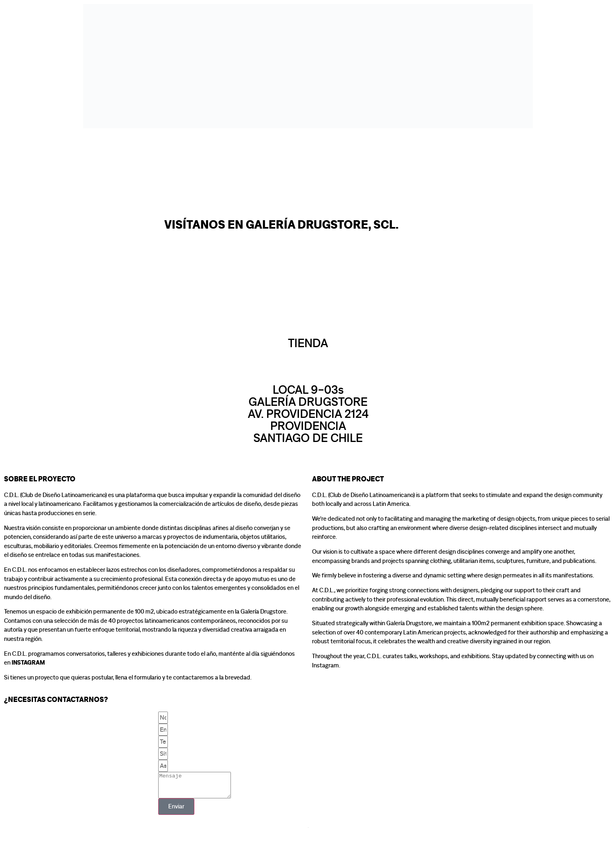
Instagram (28, 663)
